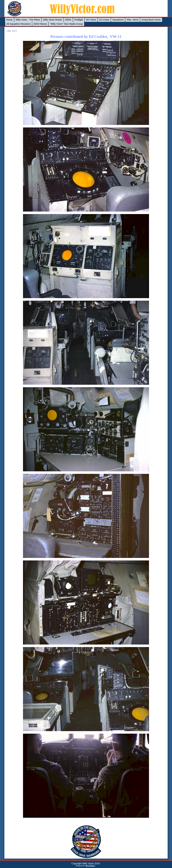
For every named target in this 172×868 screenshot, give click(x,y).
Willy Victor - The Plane (28, 20)
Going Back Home (151, 20)
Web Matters (90, 866)
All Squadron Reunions (19, 24)
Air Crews (104, 20)
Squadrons (118, 20)
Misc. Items (133, 20)
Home (9, 20)
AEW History (40, 24)
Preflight (79, 20)
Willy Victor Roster (53, 20)
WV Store (91, 20)
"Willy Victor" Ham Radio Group (66, 24)
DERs (68, 20)
